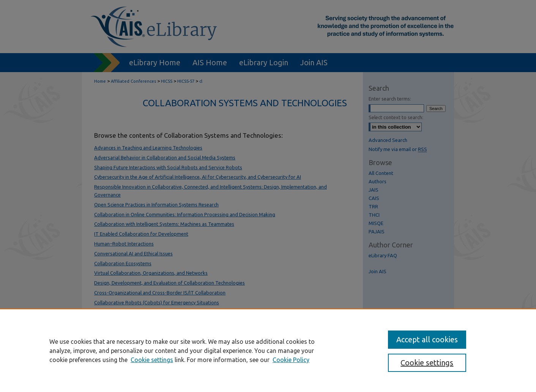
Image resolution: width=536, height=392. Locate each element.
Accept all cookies (427, 339)
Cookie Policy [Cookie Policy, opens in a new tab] (291, 360)
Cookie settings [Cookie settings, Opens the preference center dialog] (427, 363)
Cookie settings (152, 360)
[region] (268, 350)
